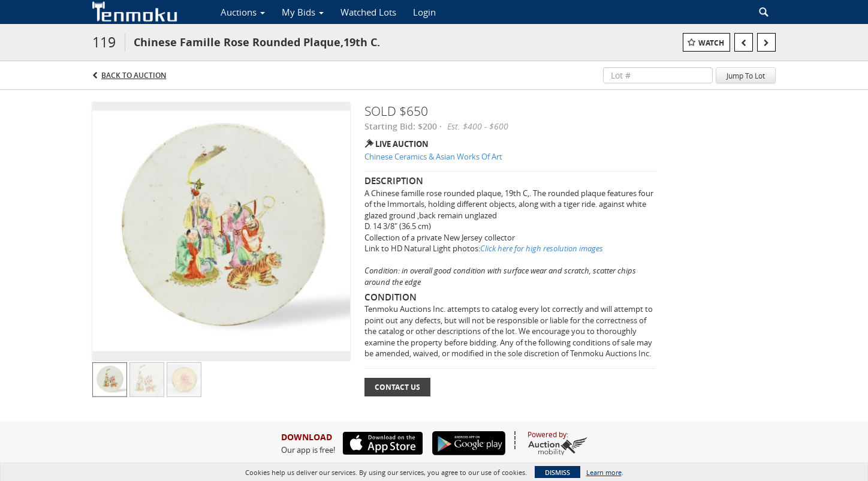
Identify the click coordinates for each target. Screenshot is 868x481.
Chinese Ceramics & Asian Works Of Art (433, 157)
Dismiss (557, 472)
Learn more (604, 472)
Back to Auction (134, 75)
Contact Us (397, 387)
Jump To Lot (746, 76)
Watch (711, 43)
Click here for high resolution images (542, 248)
